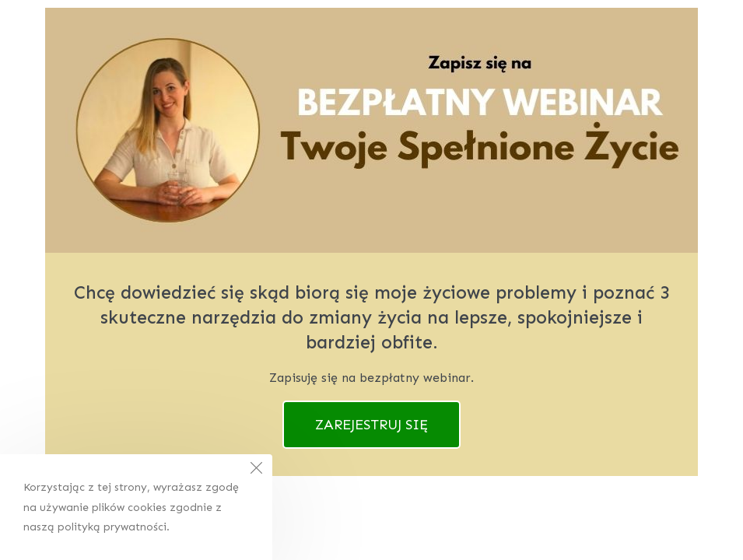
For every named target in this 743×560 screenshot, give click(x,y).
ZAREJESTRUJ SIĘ (371, 425)
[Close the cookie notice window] (256, 471)
